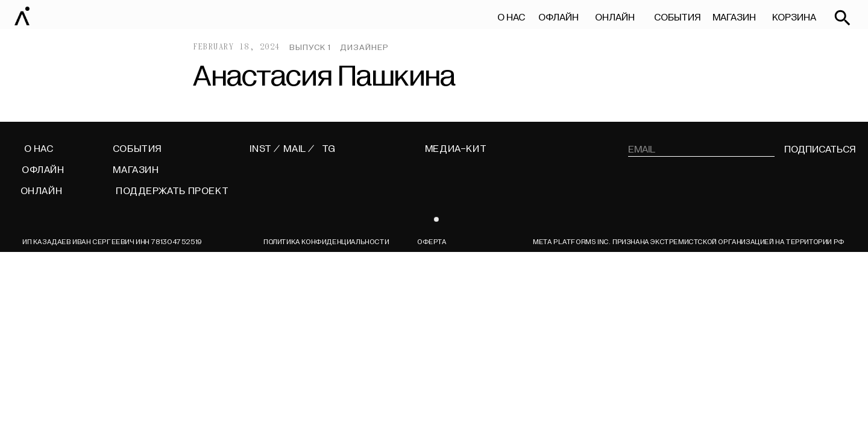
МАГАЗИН (734, 17)
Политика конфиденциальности (326, 242)
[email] (702, 149)
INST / (265, 149)
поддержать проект (172, 191)
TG (329, 149)
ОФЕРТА (432, 242)
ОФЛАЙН (558, 17)
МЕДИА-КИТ (456, 149)
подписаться (820, 149)
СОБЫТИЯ (677, 17)
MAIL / (299, 149)
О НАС (511, 17)
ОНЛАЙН (615, 17)
